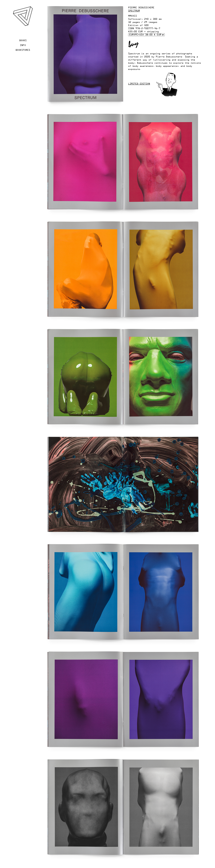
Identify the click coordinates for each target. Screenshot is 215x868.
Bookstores (23, 50)
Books (23, 41)
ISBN (131, 29)
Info (23, 45)
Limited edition (139, 84)
